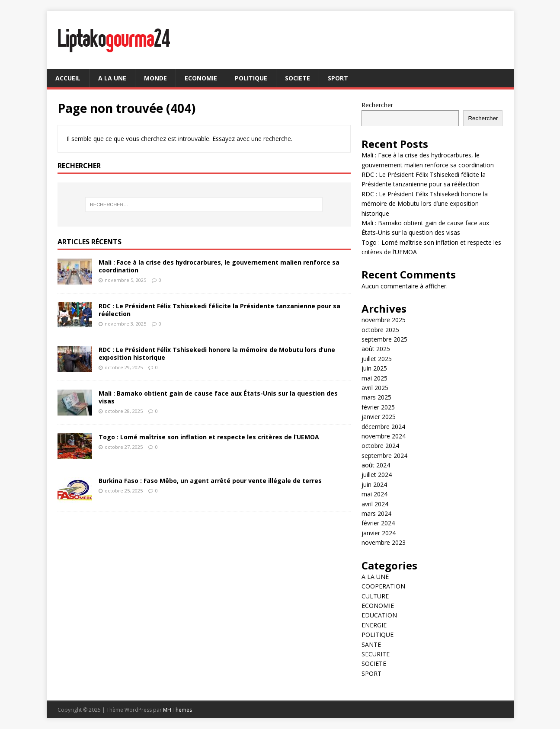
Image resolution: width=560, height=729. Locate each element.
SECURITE (376, 654)
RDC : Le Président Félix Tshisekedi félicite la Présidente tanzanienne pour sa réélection (219, 310)
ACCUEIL (68, 78)
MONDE (155, 78)
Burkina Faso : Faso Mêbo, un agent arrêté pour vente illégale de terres (210, 481)
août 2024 (376, 465)
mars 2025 (376, 397)
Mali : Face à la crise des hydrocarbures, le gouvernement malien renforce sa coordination (219, 266)
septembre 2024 (384, 456)
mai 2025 (374, 378)
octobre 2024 (380, 446)
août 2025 (376, 349)
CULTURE (375, 596)
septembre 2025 (384, 339)
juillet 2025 (377, 359)
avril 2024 (375, 504)
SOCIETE (298, 78)
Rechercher (377, 105)
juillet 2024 (377, 475)
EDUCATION (379, 615)
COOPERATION (383, 586)
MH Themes (178, 710)
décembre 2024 (383, 427)
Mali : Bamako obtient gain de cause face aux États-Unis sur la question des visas (218, 397)
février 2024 (378, 523)
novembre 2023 (384, 542)
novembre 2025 (384, 320)
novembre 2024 (384, 436)
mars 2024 (376, 513)
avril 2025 (375, 388)
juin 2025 (374, 368)
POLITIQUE (251, 78)
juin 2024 (374, 484)
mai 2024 (374, 494)
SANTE (371, 644)
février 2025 (378, 407)
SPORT (338, 78)
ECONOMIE (201, 78)
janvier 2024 (379, 533)
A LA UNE (112, 78)
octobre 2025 (380, 330)
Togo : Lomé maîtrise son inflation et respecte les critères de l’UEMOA (209, 437)
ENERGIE (374, 625)
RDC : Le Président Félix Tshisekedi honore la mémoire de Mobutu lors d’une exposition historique (217, 353)
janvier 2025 (379, 417)
